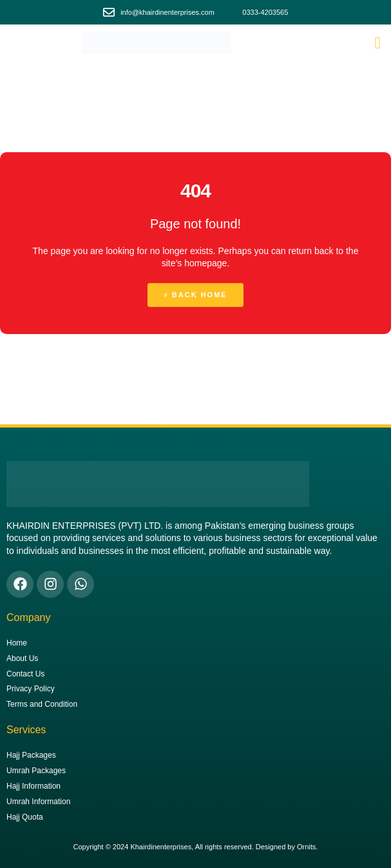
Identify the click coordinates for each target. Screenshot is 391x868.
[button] (377, 43)
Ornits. (307, 847)
